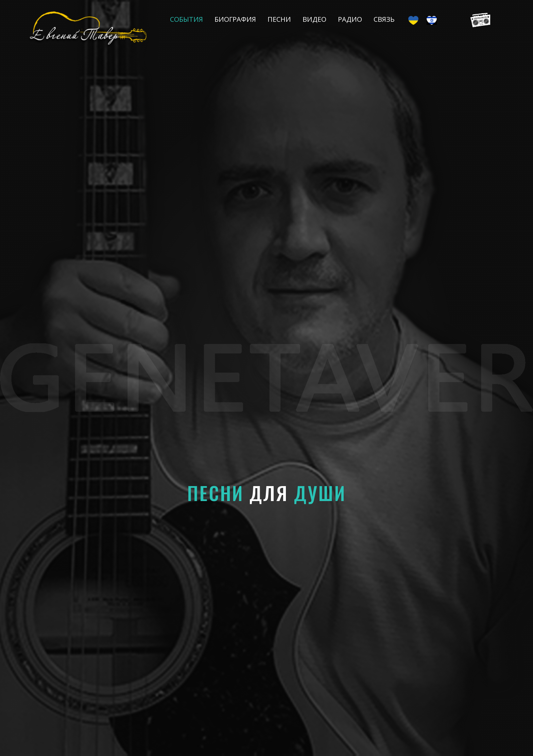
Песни (279, 19)
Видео (314, 19)
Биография (235, 19)
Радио (350, 19)
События (186, 19)
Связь (384, 19)
